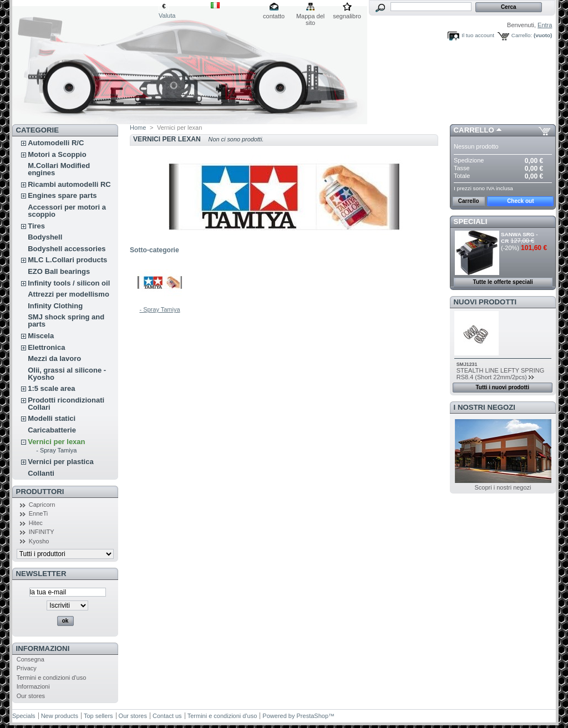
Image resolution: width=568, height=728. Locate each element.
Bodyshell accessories (67, 249)
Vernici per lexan (56, 442)
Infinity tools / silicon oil (69, 283)
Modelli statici (52, 418)
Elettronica (46, 347)
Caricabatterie (52, 430)
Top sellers (98, 716)
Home (138, 128)
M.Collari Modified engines (59, 169)
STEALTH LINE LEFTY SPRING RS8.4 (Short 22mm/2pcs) (501, 374)
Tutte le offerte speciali (503, 282)
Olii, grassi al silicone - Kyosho (67, 374)
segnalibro (347, 16)
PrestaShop (313, 716)
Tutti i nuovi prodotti (502, 387)
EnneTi (38, 513)
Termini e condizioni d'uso (52, 678)
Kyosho (39, 541)
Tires (36, 226)
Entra (545, 25)
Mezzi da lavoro (54, 358)
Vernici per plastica (61, 462)
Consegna (31, 659)
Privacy (27, 668)
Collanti (41, 473)
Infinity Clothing (55, 306)
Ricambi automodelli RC (69, 184)
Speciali (471, 222)
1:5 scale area (51, 388)
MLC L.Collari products (67, 260)
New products (60, 716)
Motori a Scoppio (57, 154)
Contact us (167, 716)
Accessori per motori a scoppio (67, 211)
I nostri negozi (485, 407)
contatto (274, 16)
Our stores (31, 696)
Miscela (41, 336)
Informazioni (43, 648)
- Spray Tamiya (56, 450)
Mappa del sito (310, 17)
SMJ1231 (467, 364)
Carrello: (522, 35)
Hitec (36, 523)
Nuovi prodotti (485, 302)
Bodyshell (45, 237)
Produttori (40, 492)
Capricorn (42, 505)
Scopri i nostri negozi (503, 487)
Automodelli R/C (56, 143)
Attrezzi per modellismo (69, 294)
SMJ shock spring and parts (66, 320)
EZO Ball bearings (59, 271)
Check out (520, 201)
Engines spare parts (62, 195)
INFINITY (42, 532)
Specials (24, 716)
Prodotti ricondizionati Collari (66, 404)
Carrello (474, 130)
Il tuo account (478, 35)
